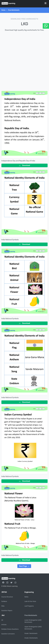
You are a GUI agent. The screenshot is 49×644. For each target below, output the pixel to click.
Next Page (24, 566)
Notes (26, 597)
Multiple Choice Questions (10, 629)
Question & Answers (8, 634)
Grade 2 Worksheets (31, 638)
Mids (3, 606)
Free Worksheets (14, 10)
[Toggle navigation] (45, 3)
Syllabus (4, 601)
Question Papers (7, 611)
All (2, 620)
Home (3, 10)
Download (24, 165)
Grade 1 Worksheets (31, 633)
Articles (4, 625)
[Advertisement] (24, 61)
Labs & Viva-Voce (30, 601)
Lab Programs (29, 606)
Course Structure (7, 597)
